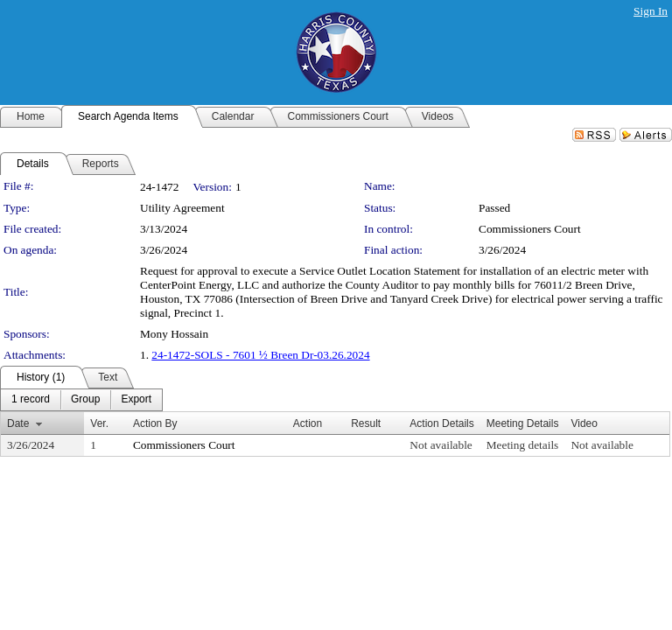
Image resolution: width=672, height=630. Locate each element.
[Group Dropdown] (85, 400)
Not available (441, 445)
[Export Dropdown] (136, 400)
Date (18, 423)
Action (308, 423)
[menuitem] (31, 400)
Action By (155, 423)
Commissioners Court (530, 229)
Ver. (99, 423)
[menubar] (81, 400)
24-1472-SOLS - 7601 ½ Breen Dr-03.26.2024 (260, 355)
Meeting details (523, 445)
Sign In (651, 11)
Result (366, 423)
